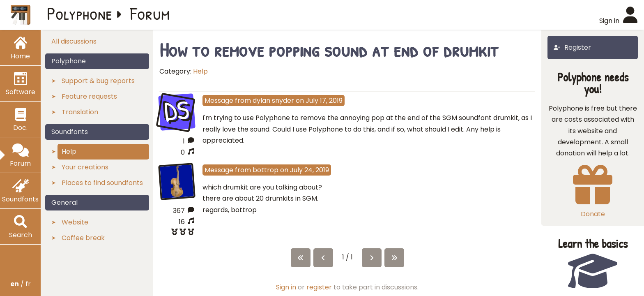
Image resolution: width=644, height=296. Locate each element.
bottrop (266, 170)
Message (219, 101)
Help (200, 71)
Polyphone (80, 13)
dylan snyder (273, 101)
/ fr (21, 284)
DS (177, 111)
